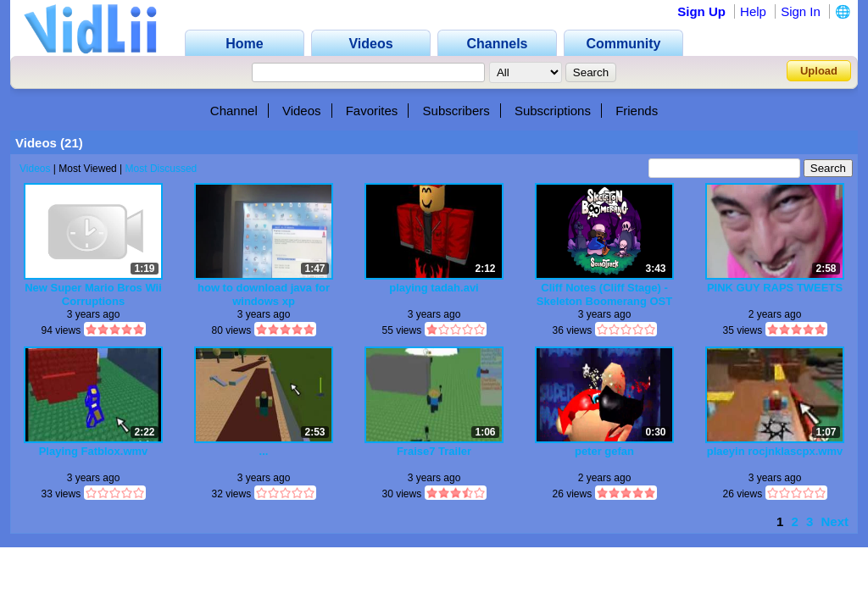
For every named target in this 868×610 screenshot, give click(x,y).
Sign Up (701, 11)
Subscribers (456, 111)
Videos (302, 111)
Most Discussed (161, 169)
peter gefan (604, 451)
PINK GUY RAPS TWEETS (775, 288)
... (264, 451)
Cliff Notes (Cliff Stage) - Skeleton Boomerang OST (604, 294)
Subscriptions (553, 111)
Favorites (372, 111)
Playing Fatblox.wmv (94, 451)
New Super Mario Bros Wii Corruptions (93, 294)
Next (835, 521)
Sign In (801, 11)
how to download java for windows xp (264, 294)
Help (753, 11)
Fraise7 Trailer (434, 451)
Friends (637, 111)
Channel (234, 111)
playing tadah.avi (434, 288)
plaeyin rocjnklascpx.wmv (775, 451)
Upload (819, 71)
